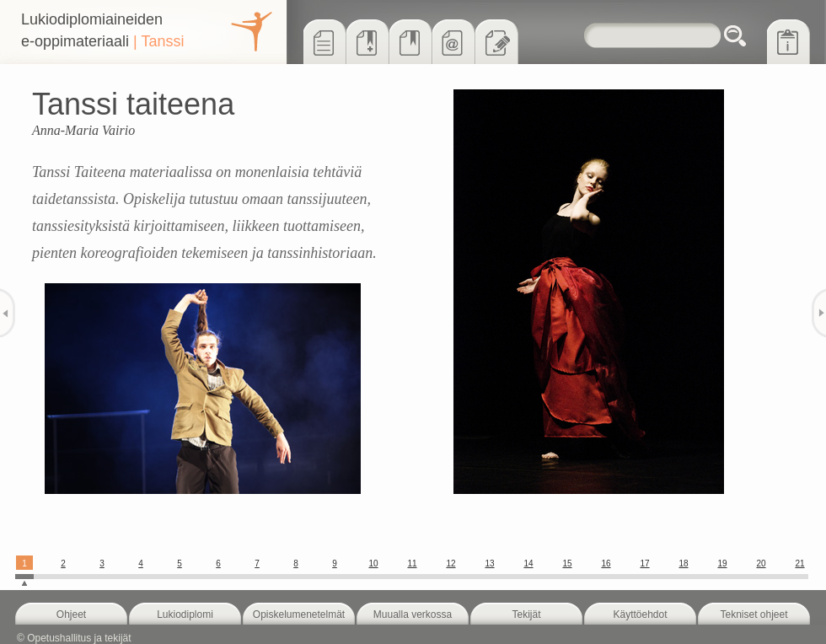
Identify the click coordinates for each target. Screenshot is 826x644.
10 (373, 563)
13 (489, 563)
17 (644, 563)
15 (567, 563)
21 (799, 563)
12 (451, 563)
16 (606, 563)
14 (528, 563)
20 (761, 563)
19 (722, 563)
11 (412, 563)
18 (683, 563)
